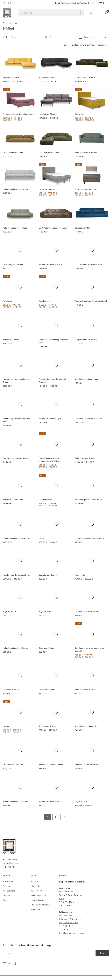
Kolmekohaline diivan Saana (15, 801)
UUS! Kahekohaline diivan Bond (89, 264)
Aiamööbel (8, 895)
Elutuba (6, 886)
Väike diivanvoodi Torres (86, 690)
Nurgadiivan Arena (11, 340)
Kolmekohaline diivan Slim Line (88, 418)
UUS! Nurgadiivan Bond (49, 152)
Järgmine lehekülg (64, 817)
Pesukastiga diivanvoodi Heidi (16, 575)
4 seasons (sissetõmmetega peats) (19, 114)
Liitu (102, 953)
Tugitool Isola (45, 611)
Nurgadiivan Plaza (11, 77)
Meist (58, 3)
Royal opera (44, 301)
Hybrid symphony (46, 189)
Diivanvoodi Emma (47, 690)
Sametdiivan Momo (83, 228)
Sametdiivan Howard (48, 575)
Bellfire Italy (82, 3)
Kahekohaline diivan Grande (51, 765)
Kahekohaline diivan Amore (87, 765)
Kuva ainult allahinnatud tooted (96, 37)
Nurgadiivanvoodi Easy (13, 500)
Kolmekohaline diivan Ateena (16, 538)
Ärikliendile (66, 3)
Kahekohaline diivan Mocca (87, 379)
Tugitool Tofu (81, 801)
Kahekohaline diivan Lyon (50, 418)
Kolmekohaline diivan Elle (86, 726)
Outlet (6, 900)
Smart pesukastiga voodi (86, 189)
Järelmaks (36, 886)
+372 (61, 892)
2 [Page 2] (56, 817)
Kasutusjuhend (37, 900)
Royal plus (7, 301)
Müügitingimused (38, 895)
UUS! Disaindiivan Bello (13, 152)
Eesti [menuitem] (105, 3)
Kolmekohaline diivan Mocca (15, 189)
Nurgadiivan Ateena (48, 114)
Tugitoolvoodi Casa (47, 726)
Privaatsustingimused (41, 905)
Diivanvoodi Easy (46, 648)
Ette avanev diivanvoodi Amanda (89, 538)
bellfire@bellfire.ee (11, 863)
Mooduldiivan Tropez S (85, 77)
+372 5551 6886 (10, 859)
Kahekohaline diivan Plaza (50, 264)
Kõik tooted (8, 881)
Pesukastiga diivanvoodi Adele (88, 500)
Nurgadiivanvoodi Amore (86, 340)
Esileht (6, 23)
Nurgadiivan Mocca (47, 77)
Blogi (74, 3)
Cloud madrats (45, 500)
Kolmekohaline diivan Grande (16, 648)
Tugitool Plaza (9, 611)
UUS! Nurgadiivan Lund (13, 264)
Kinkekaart (36, 881)
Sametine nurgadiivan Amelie (16, 458)
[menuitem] (104, 3)
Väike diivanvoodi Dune (13, 765)
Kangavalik (36, 909)
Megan (6, 726)
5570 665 (65, 915)
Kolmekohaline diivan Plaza (15, 228)
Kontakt (92, 3)
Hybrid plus (80, 114)
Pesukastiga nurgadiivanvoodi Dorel (91, 301)
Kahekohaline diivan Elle (49, 801)
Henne (42, 538)
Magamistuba (9, 891)
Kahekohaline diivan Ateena (87, 611)
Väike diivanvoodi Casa (85, 458)
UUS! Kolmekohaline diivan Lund (53, 228)
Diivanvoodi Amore (11, 690)
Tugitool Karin (81, 575)
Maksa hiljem (36, 891)
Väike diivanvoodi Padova (86, 152)
